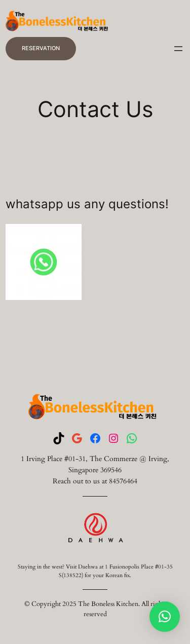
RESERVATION (41, 48)
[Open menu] (178, 49)
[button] (165, 617)
